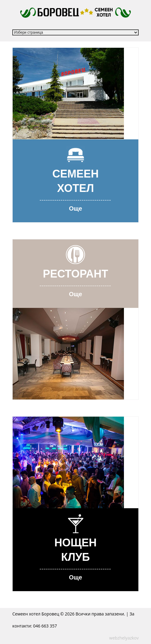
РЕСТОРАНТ (75, 273)
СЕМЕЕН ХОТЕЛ (75, 181)
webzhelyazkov (124, 638)
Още (75, 208)
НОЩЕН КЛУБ (76, 550)
